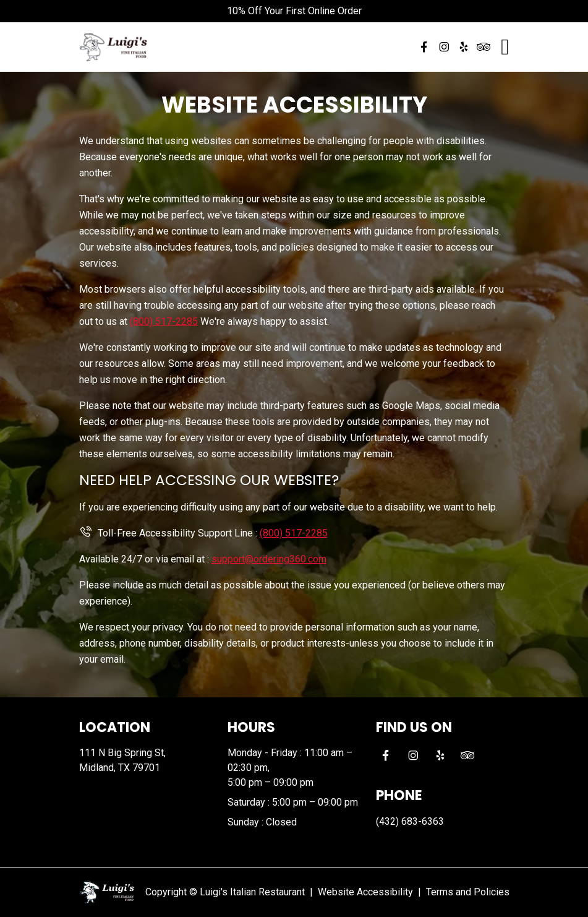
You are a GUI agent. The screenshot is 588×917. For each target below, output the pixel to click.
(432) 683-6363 (410, 821)
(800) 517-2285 (164, 321)
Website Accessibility (365, 892)
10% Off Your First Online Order (294, 11)
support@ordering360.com (269, 559)
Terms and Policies (468, 892)
